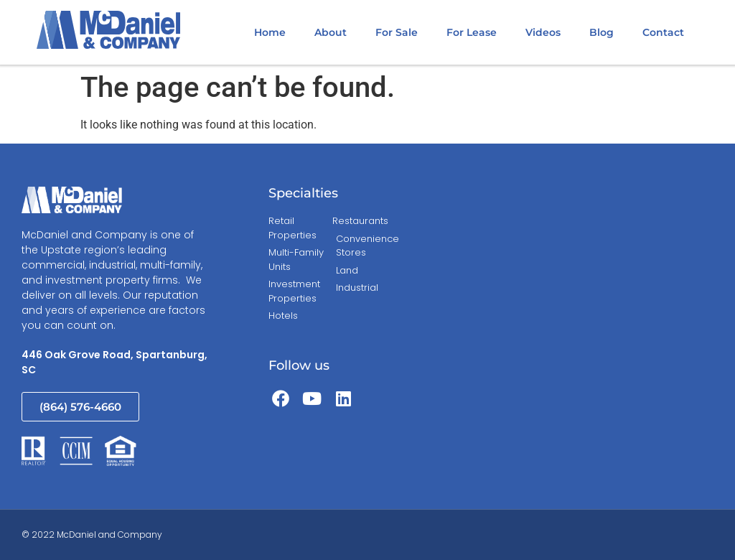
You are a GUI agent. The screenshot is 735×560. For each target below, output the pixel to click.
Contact (663, 32)
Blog (601, 32)
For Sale (397, 32)
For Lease (472, 32)
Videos (543, 32)
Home (270, 32)
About (331, 32)
